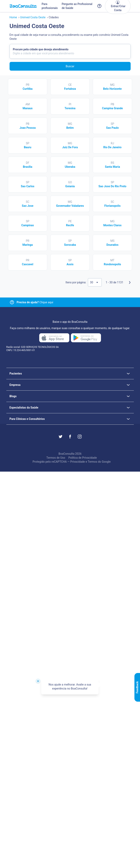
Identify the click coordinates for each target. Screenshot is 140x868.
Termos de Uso (56, 458)
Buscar (70, 66)
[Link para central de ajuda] (12, 302)
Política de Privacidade (83, 458)
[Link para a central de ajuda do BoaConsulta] (99, 6)
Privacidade (78, 462)
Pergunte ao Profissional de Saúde (77, 6)
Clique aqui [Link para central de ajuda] (35, 302)
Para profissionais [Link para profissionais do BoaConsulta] (50, 6)
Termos (93, 462)
